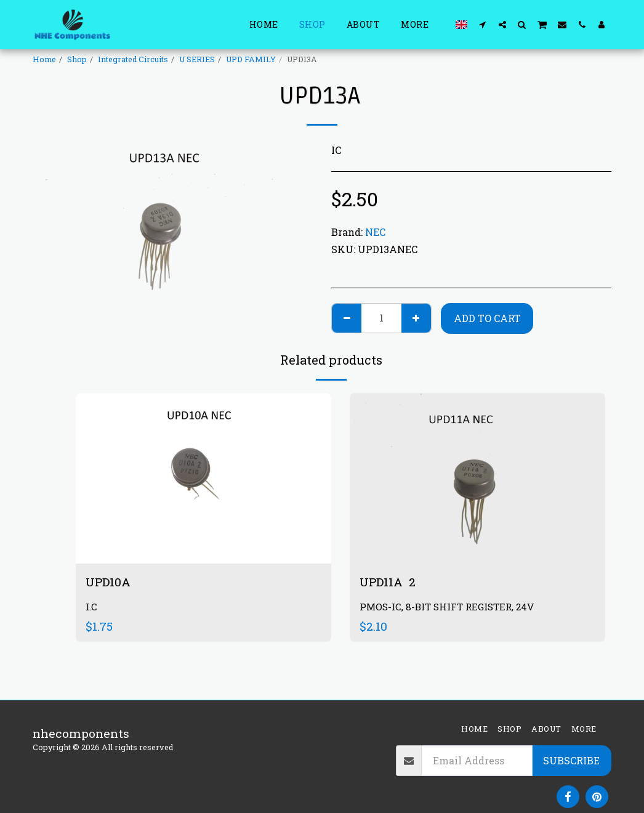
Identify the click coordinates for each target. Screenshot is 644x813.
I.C (91, 607)
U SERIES (197, 59)
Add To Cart (487, 318)
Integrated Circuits (133, 59)
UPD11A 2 (388, 582)
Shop (77, 59)
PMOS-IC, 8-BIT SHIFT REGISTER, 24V (447, 607)
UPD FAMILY (251, 59)
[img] (477, 478)
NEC (375, 232)
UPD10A (110, 582)
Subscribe (571, 760)
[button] (483, 24)
